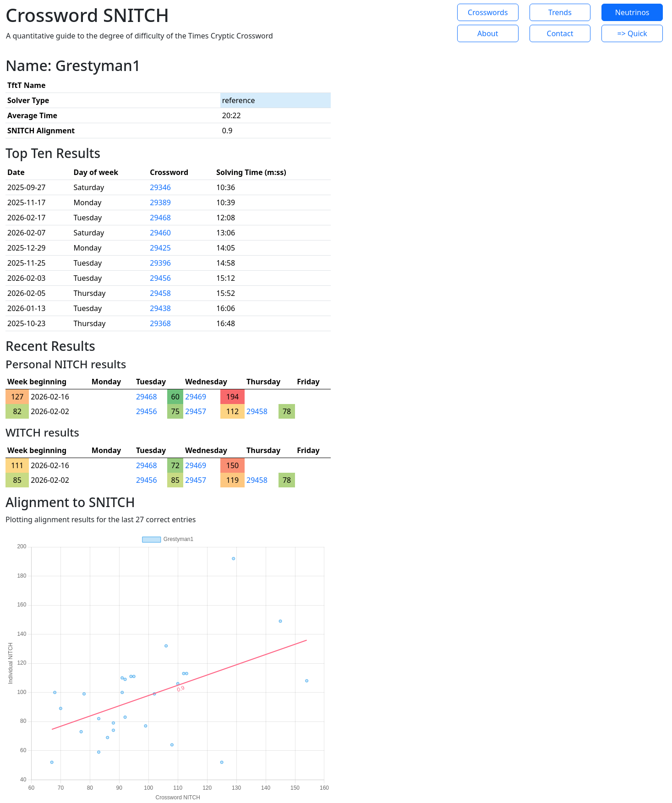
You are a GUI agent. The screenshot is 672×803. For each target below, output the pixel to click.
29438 (160, 308)
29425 (160, 248)
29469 (196, 397)
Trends (560, 12)
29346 (160, 187)
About (488, 33)
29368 (160, 323)
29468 (160, 218)
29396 (160, 263)
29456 (160, 278)
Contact (560, 33)
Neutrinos (632, 12)
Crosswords (488, 12)
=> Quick (632, 33)
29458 (160, 293)
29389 (160, 202)
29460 (160, 233)
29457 (196, 411)
